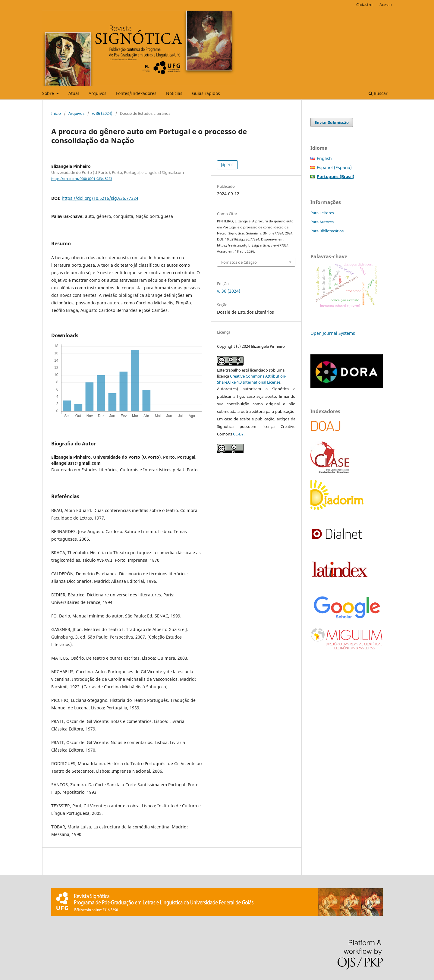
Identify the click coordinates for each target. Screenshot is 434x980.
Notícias (174, 93)
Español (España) (334, 167)
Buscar (378, 93)
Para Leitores (322, 213)
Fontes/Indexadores (136, 93)
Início (56, 113)
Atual (74, 93)
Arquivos (97, 93)
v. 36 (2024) (102, 113)
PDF (230, 165)
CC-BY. (239, 434)
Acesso (386, 5)
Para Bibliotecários (327, 231)
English (324, 158)
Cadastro (364, 5)
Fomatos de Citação (239, 262)
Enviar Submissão (332, 122)
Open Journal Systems (333, 333)
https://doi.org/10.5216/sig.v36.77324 (100, 198)
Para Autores (322, 222)
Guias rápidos (206, 93)
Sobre (49, 93)
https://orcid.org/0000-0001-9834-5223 (82, 179)
